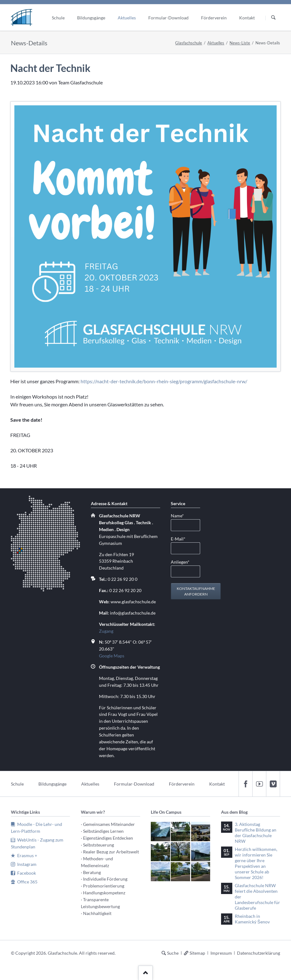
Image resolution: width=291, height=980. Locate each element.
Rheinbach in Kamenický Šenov (252, 919)
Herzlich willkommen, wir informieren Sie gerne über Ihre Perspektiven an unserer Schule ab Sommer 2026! (256, 863)
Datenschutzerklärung (259, 953)
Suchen (274, 18)
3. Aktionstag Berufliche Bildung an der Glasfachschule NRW (256, 833)
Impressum (221, 953)
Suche (173, 953)
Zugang (106, 631)
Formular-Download (134, 784)
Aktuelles (216, 43)
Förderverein (182, 784)
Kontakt (217, 784)
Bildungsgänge (52, 784)
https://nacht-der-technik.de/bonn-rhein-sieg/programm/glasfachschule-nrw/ (164, 381)
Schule (17, 784)
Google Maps (112, 656)
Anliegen (181, 562)
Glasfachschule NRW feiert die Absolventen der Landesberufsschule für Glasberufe (257, 897)
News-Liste (240, 43)
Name (181, 515)
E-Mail (181, 538)
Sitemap (197, 953)
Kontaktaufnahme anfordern (196, 591)
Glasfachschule (189, 43)
